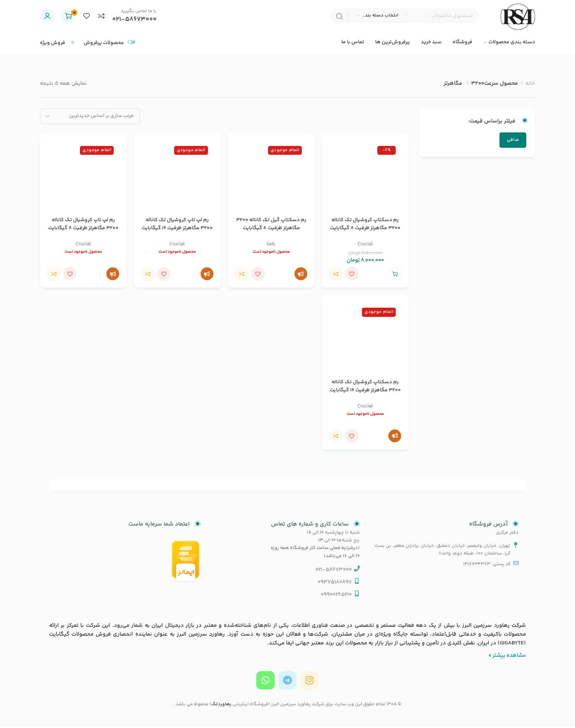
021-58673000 (134, 20)
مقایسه (336, 276)
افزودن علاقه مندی (352, 276)
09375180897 (335, 584)
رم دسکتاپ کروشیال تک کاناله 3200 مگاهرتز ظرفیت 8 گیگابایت (365, 226)
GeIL (271, 246)
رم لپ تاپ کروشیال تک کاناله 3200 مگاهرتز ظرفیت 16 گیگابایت (177, 226)
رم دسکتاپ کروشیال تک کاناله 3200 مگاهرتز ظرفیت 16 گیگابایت (365, 388)
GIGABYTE (512, 645)
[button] (395, 276)
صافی (513, 141)
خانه (530, 85)
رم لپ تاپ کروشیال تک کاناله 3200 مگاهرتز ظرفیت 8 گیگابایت (83, 226)
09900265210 (336, 596)
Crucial (365, 246)
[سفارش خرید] (90, 118)
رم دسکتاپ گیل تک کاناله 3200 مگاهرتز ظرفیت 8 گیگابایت (271, 226)
